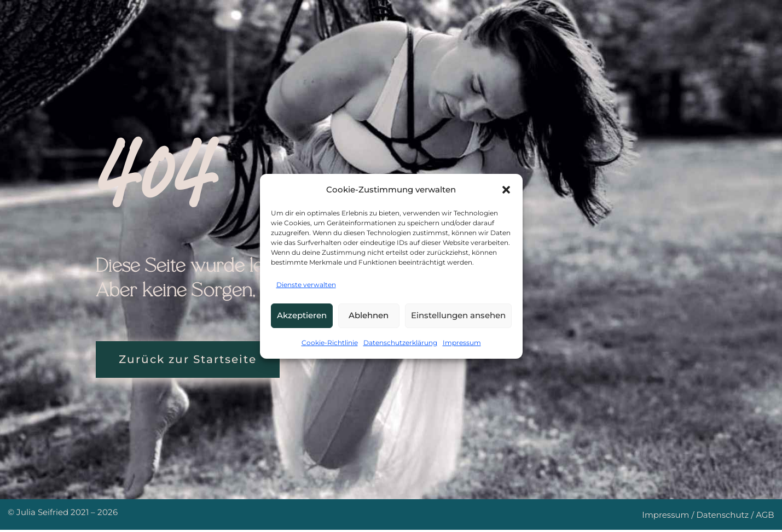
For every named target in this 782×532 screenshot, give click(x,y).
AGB (765, 517)
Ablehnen (369, 315)
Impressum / (669, 517)
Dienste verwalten (306, 285)
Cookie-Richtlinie (330, 343)
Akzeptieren (302, 315)
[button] (506, 190)
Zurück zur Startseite (194, 361)
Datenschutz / (726, 517)
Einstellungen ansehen (458, 315)
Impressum (462, 343)
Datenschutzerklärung (400, 343)
